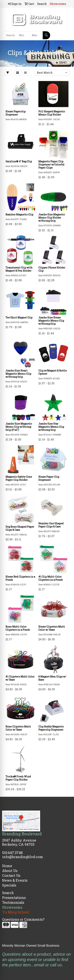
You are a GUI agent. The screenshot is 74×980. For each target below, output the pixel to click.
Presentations (14, 898)
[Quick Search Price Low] (24, 35)
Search (8, 893)
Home (7, 866)
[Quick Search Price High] (36, 35)
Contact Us (11, 875)
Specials (9, 885)
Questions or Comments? (23, 919)
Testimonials (13, 902)
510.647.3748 (12, 853)
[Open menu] (67, 35)
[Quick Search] (10, 35)
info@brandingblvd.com (23, 857)
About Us (10, 871)
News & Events (15, 880)
